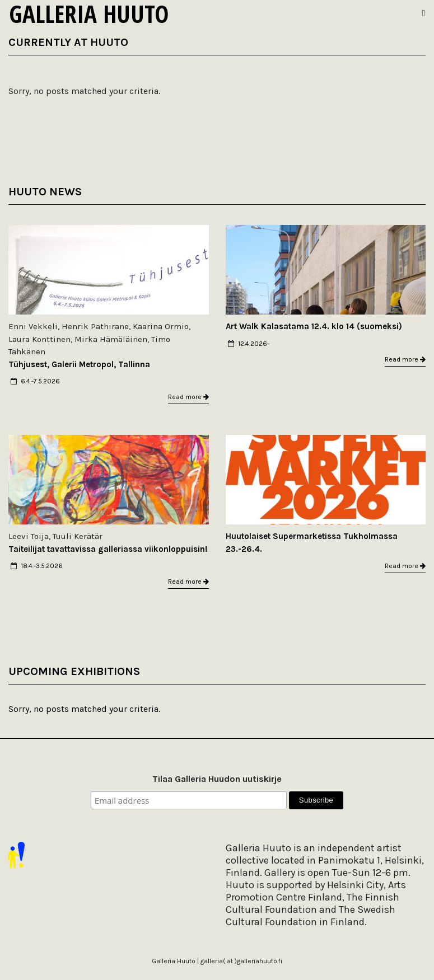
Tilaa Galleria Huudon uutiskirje (217, 779)
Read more (188, 397)
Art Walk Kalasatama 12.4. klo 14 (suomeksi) (314, 326)
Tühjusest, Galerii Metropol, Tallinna (79, 364)
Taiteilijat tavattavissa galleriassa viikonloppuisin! (108, 549)
